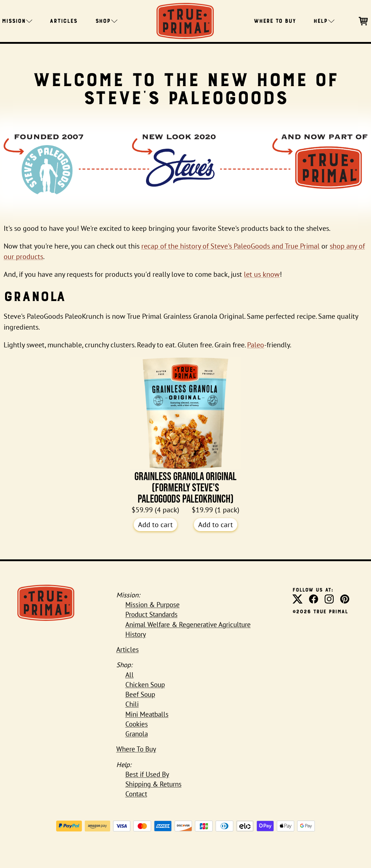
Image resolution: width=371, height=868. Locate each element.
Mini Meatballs (147, 714)
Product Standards (151, 614)
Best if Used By (147, 774)
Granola (137, 734)
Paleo (256, 345)
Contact (136, 794)
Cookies (137, 724)
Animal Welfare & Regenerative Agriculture (188, 624)
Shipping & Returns (153, 784)
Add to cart (155, 525)
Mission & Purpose (153, 605)
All (130, 675)
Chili (132, 704)
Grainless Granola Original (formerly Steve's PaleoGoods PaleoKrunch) (185, 431)
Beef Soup (140, 694)
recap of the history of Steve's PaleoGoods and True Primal (230, 246)
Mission (17, 20)
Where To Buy (275, 20)
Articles (63, 20)
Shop (106, 20)
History (136, 634)
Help (324, 20)
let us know (262, 274)
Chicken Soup (145, 685)
